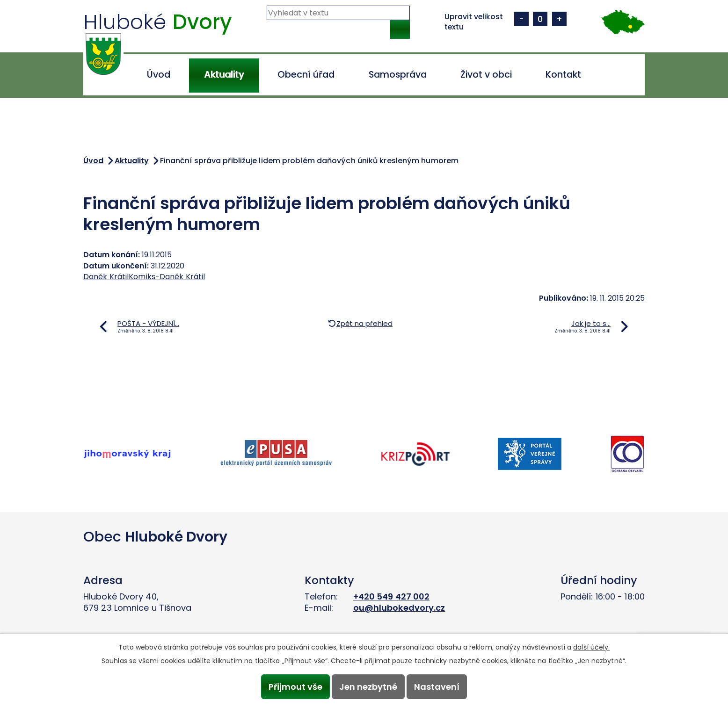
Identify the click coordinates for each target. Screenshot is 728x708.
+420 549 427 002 (392, 596)
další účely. (591, 647)
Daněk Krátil (106, 277)
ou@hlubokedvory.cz (399, 608)
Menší (521, 19)
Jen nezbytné (368, 687)
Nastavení (437, 687)
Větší (559, 19)
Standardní (540, 19)
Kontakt (563, 75)
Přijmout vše (295, 687)
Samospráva (398, 75)
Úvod (159, 75)
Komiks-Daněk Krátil (167, 277)
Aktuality (224, 75)
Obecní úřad (306, 75)
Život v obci (486, 75)
